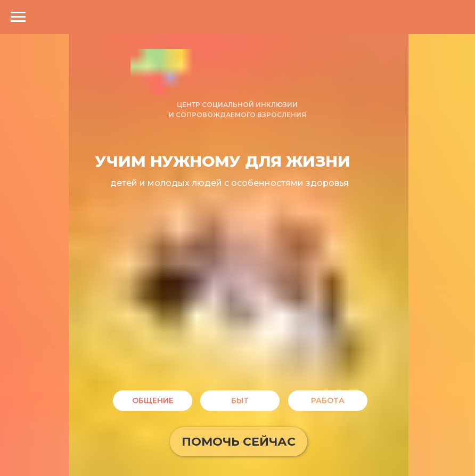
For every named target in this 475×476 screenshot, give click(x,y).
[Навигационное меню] (18, 17)
